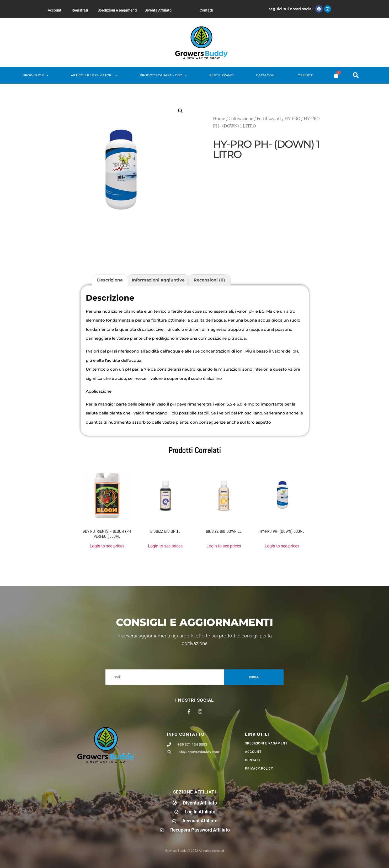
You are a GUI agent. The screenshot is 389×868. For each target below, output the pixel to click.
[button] (356, 75)
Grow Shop (36, 75)
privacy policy (259, 769)
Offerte (305, 75)
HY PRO (292, 119)
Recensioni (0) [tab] (209, 280)
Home (219, 119)
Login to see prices (107, 546)
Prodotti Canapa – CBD (163, 75)
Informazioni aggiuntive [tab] (158, 280)
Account (55, 10)
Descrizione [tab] (110, 280)
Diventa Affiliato (158, 10)
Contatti (206, 10)
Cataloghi (266, 75)
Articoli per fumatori (94, 75)
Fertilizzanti (222, 75)
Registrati (80, 10)
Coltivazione (241, 119)
